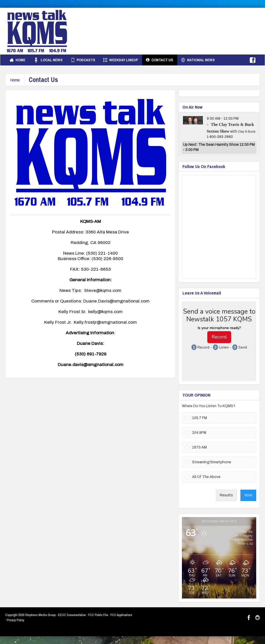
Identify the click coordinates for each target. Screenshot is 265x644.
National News (198, 60)
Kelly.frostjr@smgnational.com (105, 322)
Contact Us (160, 60)
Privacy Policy (15, 620)
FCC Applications (121, 615)
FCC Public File (98, 615)
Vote (248, 495)
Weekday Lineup (121, 60)
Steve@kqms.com (103, 290)
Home (17, 60)
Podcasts (83, 60)
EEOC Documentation (72, 615)
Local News (48, 60)
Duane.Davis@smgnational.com (116, 301)
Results (226, 495)
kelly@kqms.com (105, 312)
